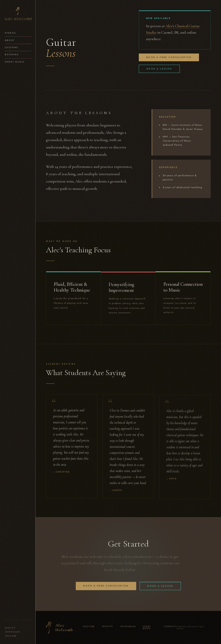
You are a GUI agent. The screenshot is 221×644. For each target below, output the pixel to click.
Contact (170, 627)
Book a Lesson (159, 69)
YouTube (11, 636)
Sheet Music (15, 62)
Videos (10, 33)
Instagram (12, 632)
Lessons (11, 48)
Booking (12, 55)
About (10, 40)
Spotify (10, 628)
